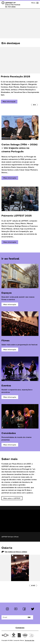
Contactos (20, 628)
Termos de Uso (29, 640)
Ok (29, 617)
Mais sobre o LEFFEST (12, 498)
